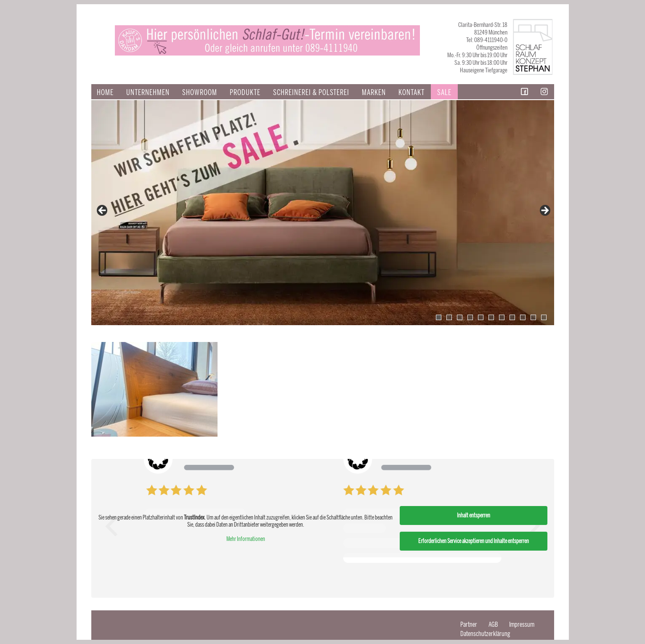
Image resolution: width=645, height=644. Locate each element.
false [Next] (544, 211)
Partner (469, 624)
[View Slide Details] (323, 213)
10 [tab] (533, 317)
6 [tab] (491, 317)
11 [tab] (544, 317)
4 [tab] (470, 317)
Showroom (200, 93)
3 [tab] (460, 317)
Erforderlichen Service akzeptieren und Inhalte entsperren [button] (474, 541)
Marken (374, 93)
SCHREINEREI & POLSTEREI (311, 93)
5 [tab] (481, 317)
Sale (444, 93)
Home (105, 93)
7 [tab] (502, 317)
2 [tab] (449, 317)
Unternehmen (148, 93)
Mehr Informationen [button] (245, 539)
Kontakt (411, 93)
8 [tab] (512, 317)
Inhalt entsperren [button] (474, 515)
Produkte (245, 93)
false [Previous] (103, 211)
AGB (493, 624)
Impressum (522, 624)
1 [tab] (439, 317)
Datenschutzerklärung (485, 634)
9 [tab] (523, 317)
